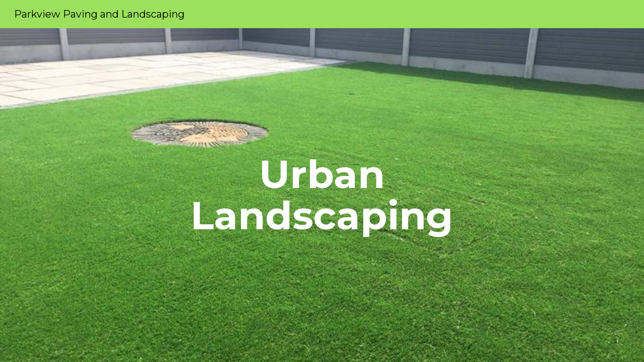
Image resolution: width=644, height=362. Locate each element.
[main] (322, 195)
